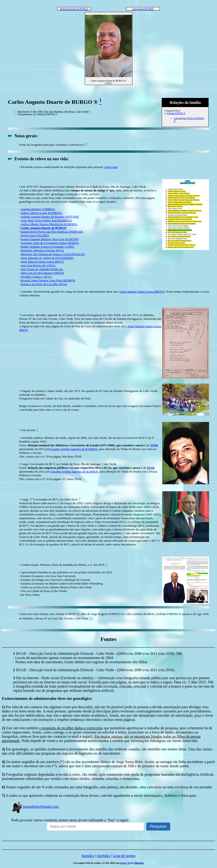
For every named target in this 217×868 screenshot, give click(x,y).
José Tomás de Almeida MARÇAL (42, 269)
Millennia (139, 863)
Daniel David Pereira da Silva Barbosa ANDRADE (52, 232)
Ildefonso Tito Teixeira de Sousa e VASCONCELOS (53, 254)
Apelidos (103, 856)
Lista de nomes (124, 856)
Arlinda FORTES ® (176, 113)
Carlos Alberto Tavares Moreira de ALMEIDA (49, 224)
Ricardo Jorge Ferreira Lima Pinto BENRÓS (48, 280)
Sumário (88, 856)
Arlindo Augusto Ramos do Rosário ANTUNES (50, 217)
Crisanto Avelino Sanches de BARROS (74, 449)
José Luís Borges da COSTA (38, 265)
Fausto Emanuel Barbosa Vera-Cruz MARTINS (50, 239)
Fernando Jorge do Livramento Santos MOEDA (50, 243)
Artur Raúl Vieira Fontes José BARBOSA (46, 220)
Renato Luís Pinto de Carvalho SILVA (44, 284)
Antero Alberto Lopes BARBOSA (41, 213)
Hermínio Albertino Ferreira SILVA (42, 250)
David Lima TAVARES (35, 235)
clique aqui (111, 167)
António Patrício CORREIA (38, 209)
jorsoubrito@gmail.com (35, 807)
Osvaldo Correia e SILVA (36, 277)
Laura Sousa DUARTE (143, 9)
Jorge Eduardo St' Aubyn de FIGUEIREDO (47, 258)
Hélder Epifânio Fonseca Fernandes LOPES (47, 247)
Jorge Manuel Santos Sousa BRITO (42, 262)
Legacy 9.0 (125, 863)
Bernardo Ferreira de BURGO (74, 9)
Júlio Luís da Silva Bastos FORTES (42, 273)
